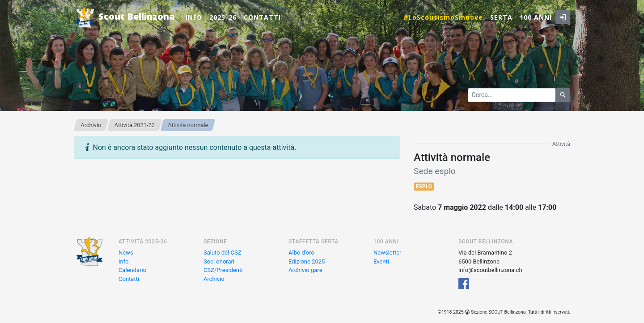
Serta (501, 17)
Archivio (91, 125)
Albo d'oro (301, 253)
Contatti (262, 17)
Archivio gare (305, 270)
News (126, 253)
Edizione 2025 (307, 261)
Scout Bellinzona (124, 17)
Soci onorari (219, 261)
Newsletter (388, 253)
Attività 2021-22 (135, 125)
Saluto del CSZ (222, 253)
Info (194, 17)
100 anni (536, 17)
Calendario (132, 270)
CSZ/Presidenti (223, 270)
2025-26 (223, 17)
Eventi (381, 261)
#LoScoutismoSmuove (443, 17)
